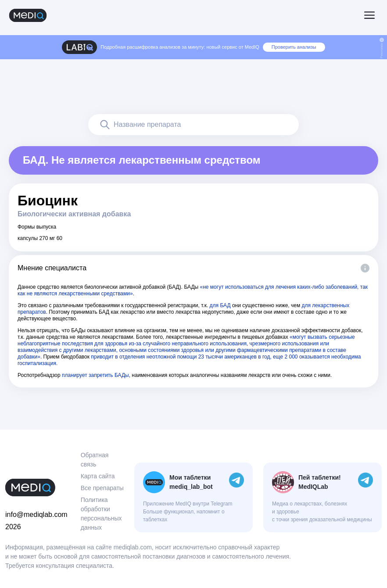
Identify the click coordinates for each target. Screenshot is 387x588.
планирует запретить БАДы (95, 375)
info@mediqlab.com (36, 514)
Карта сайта (98, 476)
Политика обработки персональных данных (101, 514)
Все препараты (102, 488)
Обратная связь (95, 460)
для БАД (220, 305)
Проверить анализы (294, 47)
